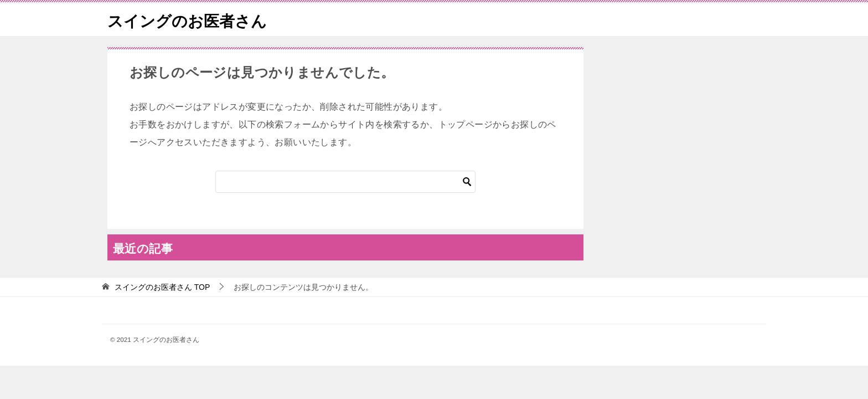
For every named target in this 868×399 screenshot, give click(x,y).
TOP (162, 287)
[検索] (345, 182)
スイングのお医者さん (193, 19)
